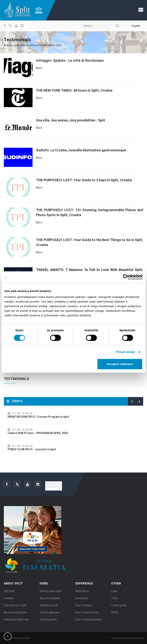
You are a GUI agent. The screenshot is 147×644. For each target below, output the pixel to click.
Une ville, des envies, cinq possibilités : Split (71, 120)
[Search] (101, 26)
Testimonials (16, 379)
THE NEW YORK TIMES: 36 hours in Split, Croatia (74, 90)
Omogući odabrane (120, 364)
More (39, 68)
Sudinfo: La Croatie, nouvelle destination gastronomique (81, 150)
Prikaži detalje (126, 352)
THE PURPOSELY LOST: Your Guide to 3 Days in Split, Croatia (84, 180)
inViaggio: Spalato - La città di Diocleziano (70, 60)
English (136, 26)
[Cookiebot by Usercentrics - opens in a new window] (126, 277)
